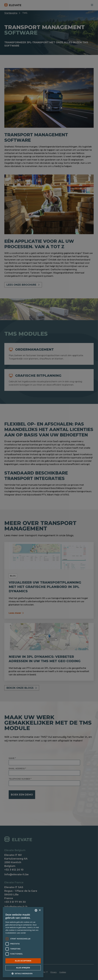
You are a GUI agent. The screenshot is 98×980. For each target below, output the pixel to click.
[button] (23, 973)
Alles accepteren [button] (23, 961)
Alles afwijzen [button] (23, 968)
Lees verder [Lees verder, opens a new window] (21, 933)
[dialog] (49, 490)
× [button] (40, 910)
